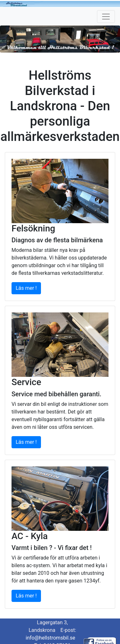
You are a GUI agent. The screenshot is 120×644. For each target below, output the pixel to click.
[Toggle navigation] (106, 17)
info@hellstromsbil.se (50, 638)
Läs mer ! (26, 288)
